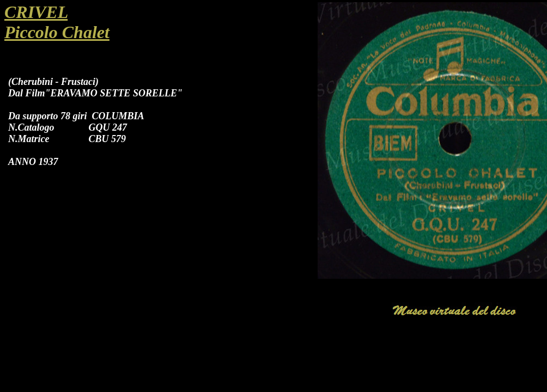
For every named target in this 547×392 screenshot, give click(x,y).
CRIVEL (36, 12)
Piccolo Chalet (57, 32)
